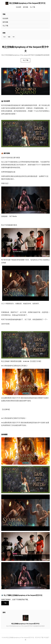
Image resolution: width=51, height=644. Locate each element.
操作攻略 (26, 7)
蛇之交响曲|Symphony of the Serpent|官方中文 (25, 3)
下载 (5, 603)
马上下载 (32, 7)
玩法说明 (19, 7)
